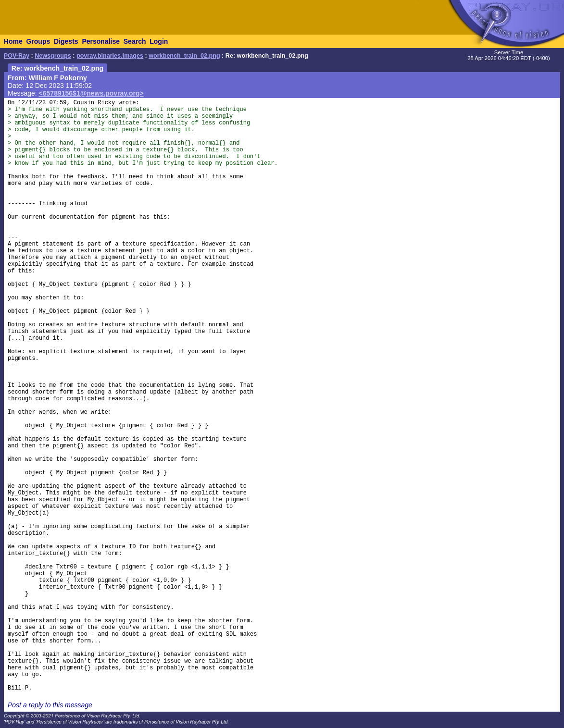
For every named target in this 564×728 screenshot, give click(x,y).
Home (13, 41)
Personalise (101, 41)
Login (159, 41)
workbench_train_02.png (184, 56)
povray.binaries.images (110, 56)
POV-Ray (17, 56)
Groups (38, 41)
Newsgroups (53, 56)
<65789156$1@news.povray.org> (91, 93)
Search (135, 41)
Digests (66, 41)
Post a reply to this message (50, 705)
